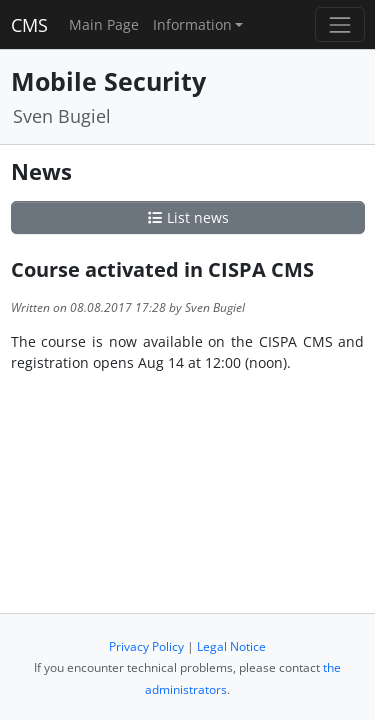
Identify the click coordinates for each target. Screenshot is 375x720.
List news (188, 217)
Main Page (104, 24)
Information (192, 24)
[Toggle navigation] (339, 24)
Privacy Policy (146, 646)
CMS (29, 25)
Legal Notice (231, 646)
